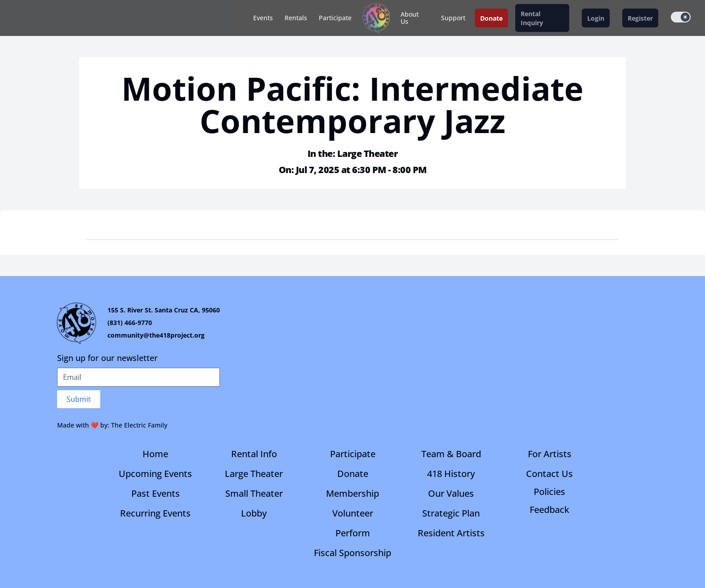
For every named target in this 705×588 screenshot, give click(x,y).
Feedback (549, 510)
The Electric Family (139, 425)
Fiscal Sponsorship (352, 553)
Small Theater (254, 493)
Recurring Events (155, 513)
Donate (353, 474)
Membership (352, 493)
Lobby (254, 513)
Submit (79, 399)
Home (155, 454)
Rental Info (254, 454)
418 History (451, 474)
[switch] (681, 17)
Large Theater (254, 474)
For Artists (550, 454)
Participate (335, 18)
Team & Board (451, 454)
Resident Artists (451, 533)
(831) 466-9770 (130, 323)
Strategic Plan (451, 513)
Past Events (156, 493)
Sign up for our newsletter (107, 358)
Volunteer (353, 513)
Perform (353, 533)
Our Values (451, 493)
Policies (549, 492)
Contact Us (549, 474)
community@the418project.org (156, 335)
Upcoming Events (155, 474)
